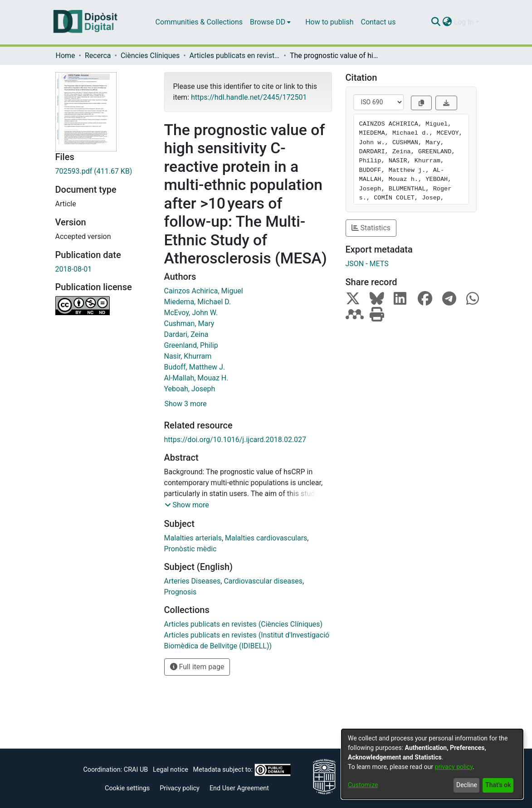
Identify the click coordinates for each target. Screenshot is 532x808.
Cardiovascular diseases (263, 581)
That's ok (498, 785)
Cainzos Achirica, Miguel (204, 291)
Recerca (98, 56)
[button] (187, 505)
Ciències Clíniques (150, 56)
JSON (355, 264)
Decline (467, 785)
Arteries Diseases (193, 581)
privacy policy (454, 767)
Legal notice (171, 770)
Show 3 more (186, 404)
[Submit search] (436, 22)
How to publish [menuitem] (329, 22)
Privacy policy (180, 788)
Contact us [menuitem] (378, 22)
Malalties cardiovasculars (266, 538)
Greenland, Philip (191, 345)
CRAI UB (136, 770)
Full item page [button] (197, 667)
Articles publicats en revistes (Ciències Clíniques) (235, 56)
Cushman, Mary (189, 324)
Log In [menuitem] (464, 22)
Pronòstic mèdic (190, 549)
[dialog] (432, 764)
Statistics (371, 228)
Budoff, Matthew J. (195, 367)
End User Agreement (239, 788)
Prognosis (181, 592)
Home (66, 56)
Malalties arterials (193, 538)
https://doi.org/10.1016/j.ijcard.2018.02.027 (235, 440)
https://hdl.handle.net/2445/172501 (249, 97)
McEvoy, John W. (191, 313)
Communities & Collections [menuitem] (199, 22)
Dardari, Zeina (186, 334)
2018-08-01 (74, 269)
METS (379, 264)
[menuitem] (270, 22)
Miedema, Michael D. (198, 302)
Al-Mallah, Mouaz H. (196, 378)
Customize (363, 785)
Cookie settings (127, 788)
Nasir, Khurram (188, 356)
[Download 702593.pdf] (103, 171)
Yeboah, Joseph (190, 389)
